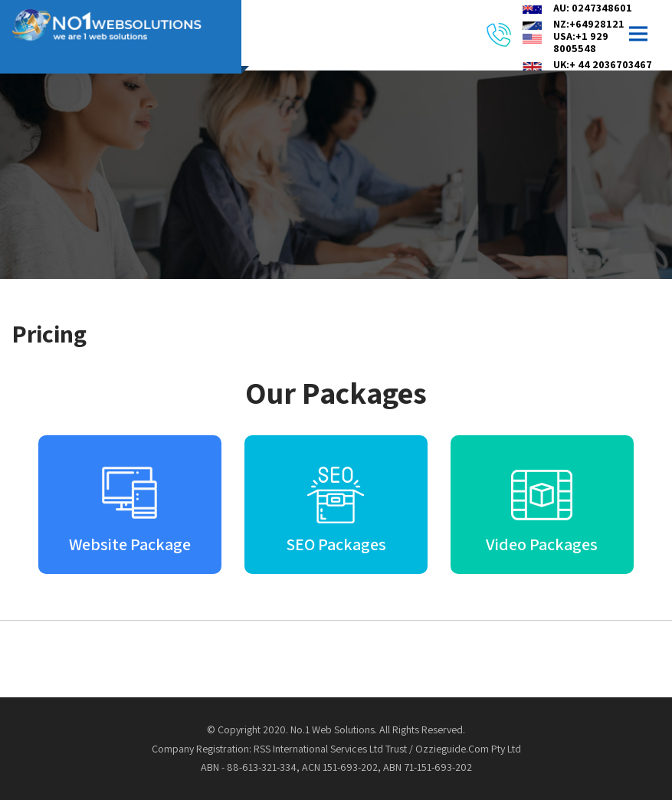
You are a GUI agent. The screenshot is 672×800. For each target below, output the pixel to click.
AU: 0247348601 (593, 8)
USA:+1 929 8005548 (581, 42)
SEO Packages (336, 544)
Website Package (130, 544)
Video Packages (542, 544)
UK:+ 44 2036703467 (603, 64)
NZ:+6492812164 (595, 24)
